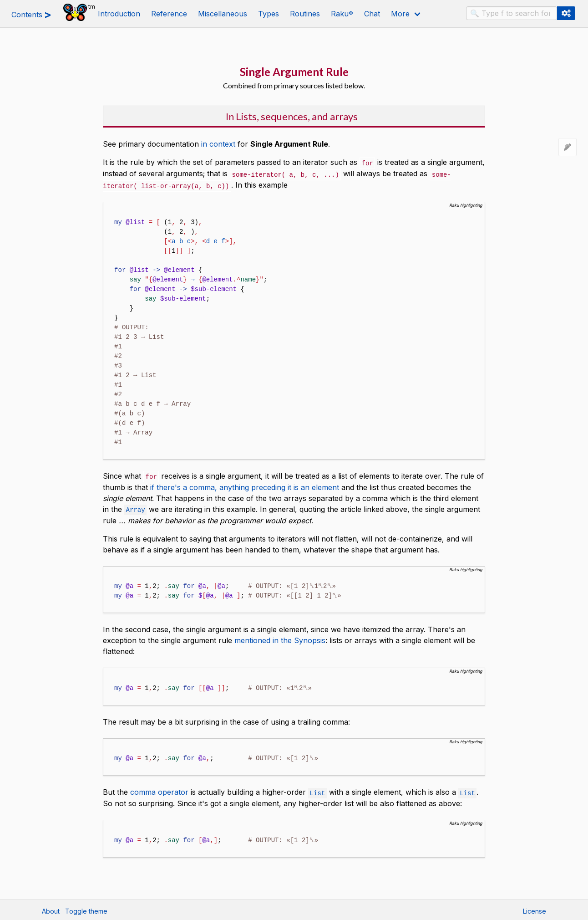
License (535, 909)
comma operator (159, 790)
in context (218, 144)
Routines (305, 14)
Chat (372, 14)
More (400, 14)
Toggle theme (86, 909)
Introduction (119, 14)
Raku (342, 14)
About (51, 909)
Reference (169, 14)
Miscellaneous (223, 14)
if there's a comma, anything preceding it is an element (245, 486)
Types (269, 14)
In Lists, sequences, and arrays (292, 116)
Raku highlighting (466, 204)
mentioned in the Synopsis (280, 638)
